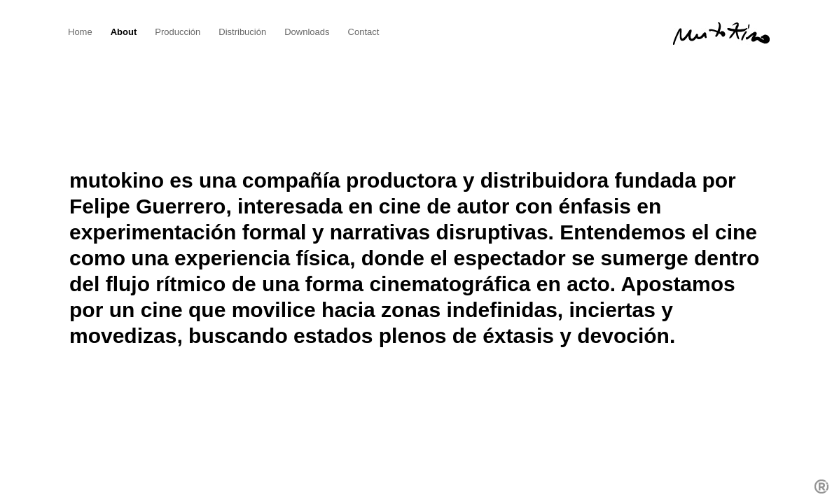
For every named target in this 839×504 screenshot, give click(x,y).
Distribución (242, 32)
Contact (364, 32)
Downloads (307, 32)
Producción (178, 32)
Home (80, 32)
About (124, 32)
